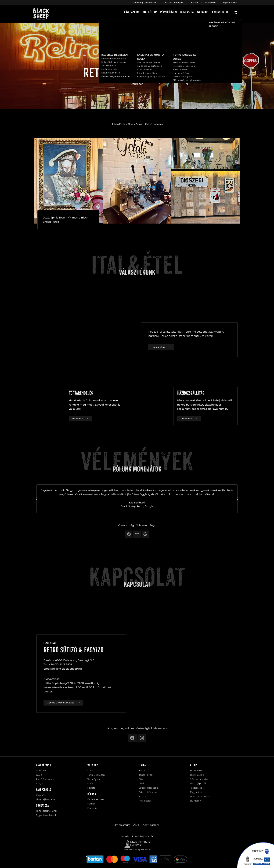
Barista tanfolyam (174, 3)
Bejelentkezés (230, 3)
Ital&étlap (150, 12)
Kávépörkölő (44, 791)
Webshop (203, 12)
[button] (38, 184)
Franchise (210, 3)
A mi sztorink (220, 12)
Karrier (194, 3)
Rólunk (92, 796)
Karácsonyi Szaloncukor (145, 3)
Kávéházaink (132, 12)
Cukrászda (187, 12)
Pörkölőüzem (169, 12)
